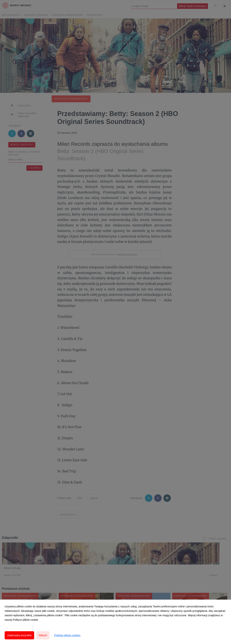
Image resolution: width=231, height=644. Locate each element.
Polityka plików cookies (67, 635)
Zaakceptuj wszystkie (19, 635)
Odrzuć (43, 635)
